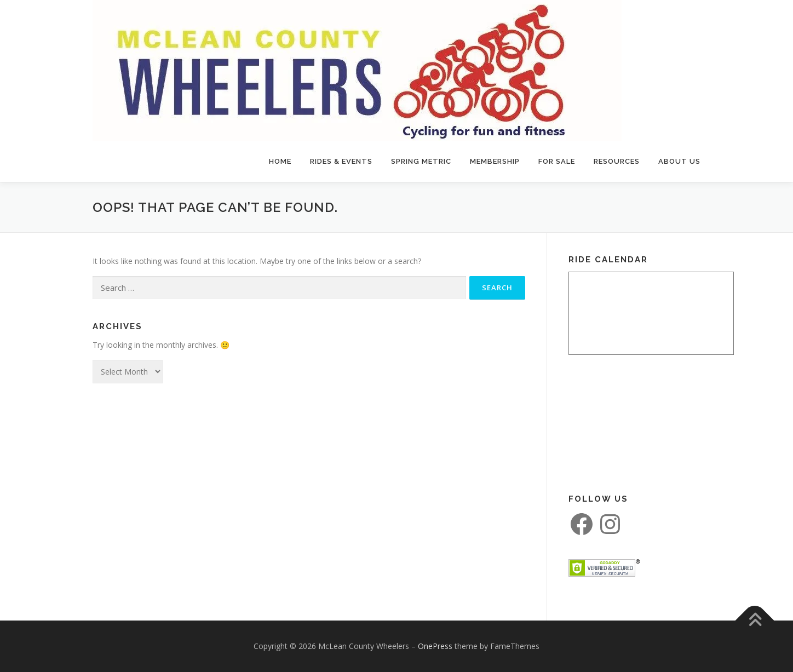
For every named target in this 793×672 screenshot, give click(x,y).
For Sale (557, 161)
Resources (617, 161)
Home (280, 161)
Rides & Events (341, 161)
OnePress (435, 646)
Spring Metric (421, 161)
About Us (679, 161)
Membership (495, 161)
